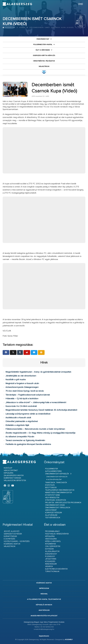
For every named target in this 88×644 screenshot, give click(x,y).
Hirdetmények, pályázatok (44, 61)
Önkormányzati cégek (55, 505)
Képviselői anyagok (44, 605)
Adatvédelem (44, 610)
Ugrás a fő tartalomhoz (80, 1)
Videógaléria (51, 539)
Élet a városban (43, 50)
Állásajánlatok (52, 551)
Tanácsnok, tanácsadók (56, 483)
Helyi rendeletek (52, 498)
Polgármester (52, 469)
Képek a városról (53, 541)
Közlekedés (50, 561)
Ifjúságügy (50, 556)
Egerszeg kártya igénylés (44, 55)
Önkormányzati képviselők (57, 474)
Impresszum (44, 588)
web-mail (44, 594)
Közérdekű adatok (12, 544)
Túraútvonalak (52, 571)
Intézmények (51, 544)
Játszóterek (51, 559)
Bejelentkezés (44, 636)
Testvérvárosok (53, 518)
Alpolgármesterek (53, 471)
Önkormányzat (43, 39)
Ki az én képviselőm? (54, 480)
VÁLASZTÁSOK (44, 66)
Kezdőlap (9, 28)
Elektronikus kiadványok (56, 569)
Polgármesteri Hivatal (43, 45)
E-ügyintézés (9, 539)
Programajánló (52, 531)
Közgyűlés (50, 485)
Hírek (22, 28)
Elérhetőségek (10, 536)
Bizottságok (51, 488)
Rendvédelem (51, 564)
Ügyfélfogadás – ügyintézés (17, 541)
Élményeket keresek (12, 478)
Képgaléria (9, 473)
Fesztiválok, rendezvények (57, 534)
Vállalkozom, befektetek (15, 481)
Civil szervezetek (53, 546)
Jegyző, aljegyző (12, 531)
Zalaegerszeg (17, 4)
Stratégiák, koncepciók (56, 500)
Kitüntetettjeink (53, 495)
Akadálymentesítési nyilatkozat (44, 616)
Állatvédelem (51, 515)
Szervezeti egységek (13, 534)
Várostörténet (11, 470)
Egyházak (49, 549)
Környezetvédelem (53, 513)
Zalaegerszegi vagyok (14, 476)
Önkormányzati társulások (58, 508)
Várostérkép (51, 510)
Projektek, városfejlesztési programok (63, 503)
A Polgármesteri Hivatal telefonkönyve (44, 599)
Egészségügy (51, 554)
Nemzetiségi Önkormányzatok (59, 493)
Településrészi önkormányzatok (60, 490)
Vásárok (49, 566)
